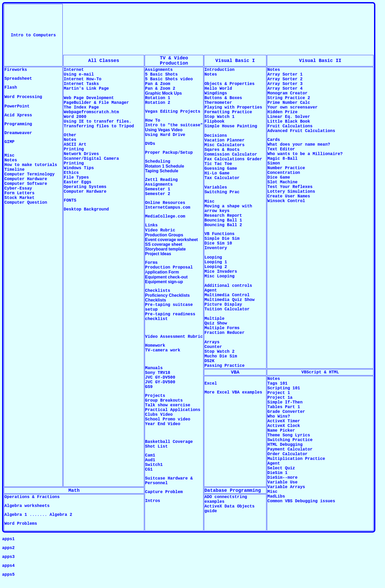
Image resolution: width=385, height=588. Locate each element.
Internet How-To (83, 79)
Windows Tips (79, 168)
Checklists (156, 300)
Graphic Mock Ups (164, 93)
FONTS (70, 201)
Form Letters (19, 193)
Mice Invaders (221, 272)
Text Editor (281, 149)
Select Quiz (281, 468)
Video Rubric (160, 230)
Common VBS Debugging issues (301, 501)
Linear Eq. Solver (289, 117)
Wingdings (216, 93)
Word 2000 (75, 117)
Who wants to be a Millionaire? (305, 154)
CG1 (149, 470)
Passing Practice (225, 366)
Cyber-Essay (18, 189)
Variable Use (282, 482)
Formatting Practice (228, 112)
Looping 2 (216, 267)
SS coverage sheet (164, 244)
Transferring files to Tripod (99, 126)
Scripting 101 (284, 388)
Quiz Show (216, 323)
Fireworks (16, 70)
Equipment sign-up (164, 282)
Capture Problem (164, 492)
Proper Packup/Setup (169, 153)
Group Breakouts (164, 401)
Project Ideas (158, 254)
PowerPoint (17, 106)
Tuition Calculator (227, 309)
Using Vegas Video (164, 130)
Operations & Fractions (32, 497)
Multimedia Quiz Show (230, 300)
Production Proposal (169, 267)
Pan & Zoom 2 (160, 89)
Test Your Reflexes (290, 187)
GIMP (9, 142)
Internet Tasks (81, 84)
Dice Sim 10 (218, 243)
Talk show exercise (168, 405)
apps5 (8, 575)
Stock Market (19, 198)
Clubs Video (159, 415)
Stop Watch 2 (220, 352)
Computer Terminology (30, 174)
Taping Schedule (162, 171)
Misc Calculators (225, 145)
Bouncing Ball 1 (223, 220)
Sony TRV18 (158, 373)
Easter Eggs (78, 182)
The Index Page (83, 107)
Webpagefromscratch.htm (91, 112)
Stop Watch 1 (220, 117)
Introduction (220, 70)
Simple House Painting (231, 126)
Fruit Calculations (290, 126)
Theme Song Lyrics (289, 435)
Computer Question (26, 203)
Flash (11, 88)
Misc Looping (220, 276)
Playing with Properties (233, 107)
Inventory (216, 248)
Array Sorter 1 (285, 75)
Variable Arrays (286, 487)
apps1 (8, 539)
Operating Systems (85, 187)
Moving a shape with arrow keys (228, 209)
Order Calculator (288, 454)
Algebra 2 (61, 515)
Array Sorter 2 (285, 79)
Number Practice (286, 168)
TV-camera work (163, 350)
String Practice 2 (289, 98)
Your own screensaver (293, 107)
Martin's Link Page (86, 89)
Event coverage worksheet (172, 240)
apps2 (8, 548)
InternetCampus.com (168, 208)
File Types (76, 178)
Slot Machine (282, 182)
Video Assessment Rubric (174, 337)
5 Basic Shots (162, 75)
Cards (274, 140)
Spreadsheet (18, 79)
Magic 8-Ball (282, 159)
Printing (74, 149)
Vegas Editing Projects (173, 112)
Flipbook (215, 122)
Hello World (218, 89)
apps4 (8, 566)
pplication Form (163, 272)
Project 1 (279, 393)
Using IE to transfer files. (98, 122)
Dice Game (279, 178)
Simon (274, 163)
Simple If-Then (285, 402)
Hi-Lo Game (217, 173)
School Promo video (168, 419)
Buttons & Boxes (223, 98)
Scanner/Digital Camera (91, 159)
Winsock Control (286, 201)
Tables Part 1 (284, 407)
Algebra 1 (16, 515)
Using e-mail (79, 75)
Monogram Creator (288, 93)
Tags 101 (278, 384)
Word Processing (23, 97)
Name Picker (281, 431)
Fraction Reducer (225, 333)
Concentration (284, 173)
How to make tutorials (31, 165)
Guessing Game (221, 169)
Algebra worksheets (27, 506)
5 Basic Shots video (169, 79)
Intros (153, 501)
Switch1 (154, 465)
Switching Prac (222, 192)
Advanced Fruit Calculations (301, 131)
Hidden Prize (282, 112)
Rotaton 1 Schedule (165, 166)
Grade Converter (286, 412)
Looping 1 (216, 262)
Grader (255, 159)
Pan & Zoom (158, 84)
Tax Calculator (222, 178)
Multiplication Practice (296, 459)
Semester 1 (158, 189)
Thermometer (218, 103)
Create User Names (289, 196)
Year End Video (163, 424)
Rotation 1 (158, 98)
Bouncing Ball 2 (223, 225)
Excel (211, 384)
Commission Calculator (231, 155)
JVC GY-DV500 (160, 378)
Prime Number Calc (289, 103)
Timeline (14, 170)
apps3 (8, 557)
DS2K (209, 361)
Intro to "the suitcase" (174, 125)
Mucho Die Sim (221, 356)
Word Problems (21, 524)
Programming (18, 124)
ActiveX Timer (284, 421)
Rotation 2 (158, 103)
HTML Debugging (285, 445)
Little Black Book (289, 122)
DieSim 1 (278, 473)
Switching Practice (290, 440)
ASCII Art (75, 145)
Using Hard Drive (165, 135)
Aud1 (150, 460)
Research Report (223, 216)
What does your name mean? (299, 145)
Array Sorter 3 (285, 84)
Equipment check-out (167, 277)
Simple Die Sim (223, 239)
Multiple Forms (222, 328)
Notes (11, 160)
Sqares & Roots (222, 150)
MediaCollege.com (165, 216)
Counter (213, 347)
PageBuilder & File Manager (96, 103)
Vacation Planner (225, 140)
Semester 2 (158, 194)
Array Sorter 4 (285, 89)
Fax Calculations (225, 159)
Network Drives (81, 154)
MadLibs (276, 496)
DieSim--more (282, 478)
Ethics (71, 173)
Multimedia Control (227, 295)
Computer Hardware (26, 179)
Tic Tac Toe (218, 164)
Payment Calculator (290, 449)
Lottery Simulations (291, 192)
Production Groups (164, 235)
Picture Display (223, 305)
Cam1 (150, 455)
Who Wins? (279, 416)
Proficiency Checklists (168, 295)
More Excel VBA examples (233, 392)
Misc (272, 492)
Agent (211, 290)
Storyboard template (166, 249)
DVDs (150, 144)
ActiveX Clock (284, 426)
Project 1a (280, 398)
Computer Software (26, 184)
